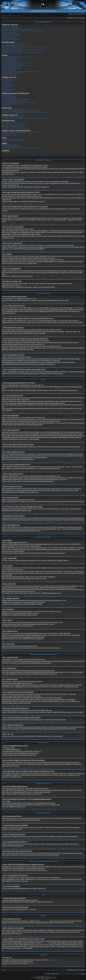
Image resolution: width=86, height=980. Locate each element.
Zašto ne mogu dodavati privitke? (11, 67)
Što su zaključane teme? (9, 89)
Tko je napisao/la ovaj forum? (10, 145)
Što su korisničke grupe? (9, 98)
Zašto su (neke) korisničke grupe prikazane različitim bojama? (19, 102)
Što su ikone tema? (7, 91)
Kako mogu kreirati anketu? (10, 61)
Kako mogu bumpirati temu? (10, 75)
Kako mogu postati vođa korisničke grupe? (14, 101)
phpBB (42, 976)
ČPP (43, 11)
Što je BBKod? (6, 79)
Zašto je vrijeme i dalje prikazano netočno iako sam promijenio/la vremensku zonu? (26, 47)
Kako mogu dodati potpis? (9, 60)
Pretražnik (48, 11)
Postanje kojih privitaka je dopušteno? (13, 139)
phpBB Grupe (45, 921)
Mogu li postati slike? (8, 83)
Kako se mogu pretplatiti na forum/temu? (13, 134)
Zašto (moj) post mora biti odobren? (12, 73)
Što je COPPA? (6, 37)
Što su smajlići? (6, 82)
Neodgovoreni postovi (7, 16)
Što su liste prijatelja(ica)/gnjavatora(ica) (13, 116)
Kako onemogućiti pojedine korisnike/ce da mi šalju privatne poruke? (21, 111)
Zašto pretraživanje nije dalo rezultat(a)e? (14, 124)
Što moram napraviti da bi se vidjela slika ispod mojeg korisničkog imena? (23, 50)
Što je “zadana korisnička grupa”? (11, 104)
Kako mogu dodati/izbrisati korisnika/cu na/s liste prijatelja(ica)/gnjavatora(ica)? (24, 118)
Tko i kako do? (6, 152)
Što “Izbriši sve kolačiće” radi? (10, 40)
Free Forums (48, 978)
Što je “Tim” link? (7, 105)
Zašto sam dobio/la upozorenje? (11, 69)
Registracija (34, 11)
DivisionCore (54, 978)
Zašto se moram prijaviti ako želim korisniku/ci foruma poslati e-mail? (21, 53)
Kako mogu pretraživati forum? (11, 122)
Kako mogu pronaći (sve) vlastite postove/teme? (16, 128)
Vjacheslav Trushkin (40, 978)
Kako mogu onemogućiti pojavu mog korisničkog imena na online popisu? (23, 31)
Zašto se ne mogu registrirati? (10, 38)
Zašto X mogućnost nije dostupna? (12, 146)
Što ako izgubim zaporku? (9, 32)
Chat (40, 11)
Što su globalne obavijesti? (10, 85)
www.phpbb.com (33, 964)
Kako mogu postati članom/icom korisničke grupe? (16, 99)
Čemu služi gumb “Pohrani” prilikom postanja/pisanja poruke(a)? (20, 72)
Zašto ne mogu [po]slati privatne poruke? (14, 109)
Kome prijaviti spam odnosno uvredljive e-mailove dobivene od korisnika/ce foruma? (26, 112)
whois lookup (45, 943)
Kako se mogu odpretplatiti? (10, 135)
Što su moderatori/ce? (8, 96)
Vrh (3, 176)
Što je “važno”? (6, 88)
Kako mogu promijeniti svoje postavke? (13, 44)
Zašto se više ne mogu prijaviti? (11, 35)
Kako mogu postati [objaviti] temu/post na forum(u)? (17, 57)
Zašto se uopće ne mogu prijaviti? (11, 34)
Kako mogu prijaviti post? (9, 70)
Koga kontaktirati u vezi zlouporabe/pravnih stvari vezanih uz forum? (21, 148)
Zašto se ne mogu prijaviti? (10, 26)
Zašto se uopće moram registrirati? (12, 28)
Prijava (54, 11)
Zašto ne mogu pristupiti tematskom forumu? (15, 66)
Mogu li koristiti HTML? (8, 80)
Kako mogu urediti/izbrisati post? (11, 58)
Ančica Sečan (53, 960)
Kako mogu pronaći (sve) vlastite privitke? (14, 141)
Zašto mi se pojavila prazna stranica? (12, 125)
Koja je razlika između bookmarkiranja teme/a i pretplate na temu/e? (21, 132)
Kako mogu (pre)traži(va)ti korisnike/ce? (13, 127)
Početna (4, 18)
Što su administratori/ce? (9, 95)
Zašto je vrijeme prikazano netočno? (12, 45)
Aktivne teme (17, 16)
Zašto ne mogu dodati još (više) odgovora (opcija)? (16, 63)
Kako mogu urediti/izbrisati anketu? (12, 64)
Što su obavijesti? (7, 86)
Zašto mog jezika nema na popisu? (12, 48)
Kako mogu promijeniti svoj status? (12, 51)
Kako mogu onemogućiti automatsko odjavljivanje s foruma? (19, 29)
